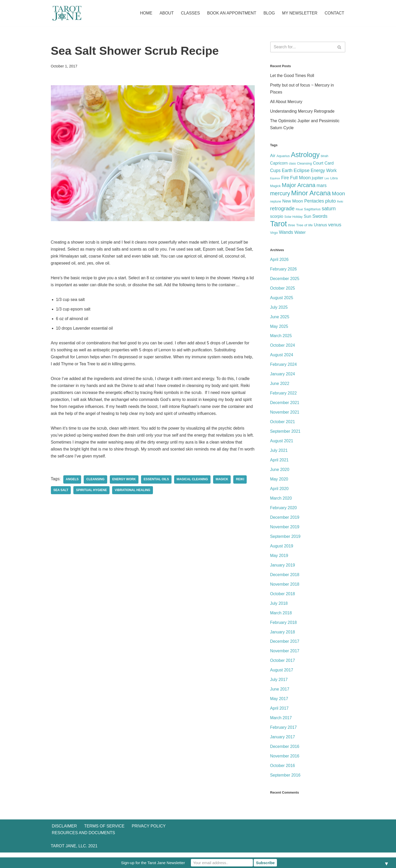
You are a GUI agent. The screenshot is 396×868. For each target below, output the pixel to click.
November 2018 (285, 588)
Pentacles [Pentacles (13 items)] (314, 202)
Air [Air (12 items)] (273, 156)
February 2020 (284, 511)
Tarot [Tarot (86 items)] (279, 225)
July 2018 (279, 607)
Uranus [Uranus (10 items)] (320, 226)
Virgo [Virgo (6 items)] (274, 234)
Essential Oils (157, 481)
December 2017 (285, 645)
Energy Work (124, 481)
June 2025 (280, 319)
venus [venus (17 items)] (335, 226)
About (166, 13)
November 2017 (285, 655)
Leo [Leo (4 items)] (327, 179)
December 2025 (285, 280)
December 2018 (285, 578)
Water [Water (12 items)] (300, 234)
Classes (190, 13)
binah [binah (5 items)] (325, 157)
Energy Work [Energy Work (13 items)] (324, 171)
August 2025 (282, 300)
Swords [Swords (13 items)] (320, 218)
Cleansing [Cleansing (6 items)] (304, 164)
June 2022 (280, 386)
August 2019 (282, 549)
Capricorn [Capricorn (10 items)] (279, 164)
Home (145, 13)
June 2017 (280, 693)
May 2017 (279, 703)
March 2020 (281, 501)
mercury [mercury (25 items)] (280, 194)
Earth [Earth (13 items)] (287, 171)
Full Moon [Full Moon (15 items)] (300, 179)
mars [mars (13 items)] (321, 187)
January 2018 (283, 636)
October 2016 (283, 770)
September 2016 (285, 780)
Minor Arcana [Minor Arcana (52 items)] (311, 194)
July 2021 (279, 453)
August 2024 (282, 357)
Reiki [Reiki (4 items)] (340, 202)
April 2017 (279, 713)
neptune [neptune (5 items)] (276, 202)
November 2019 (285, 530)
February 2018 (284, 626)
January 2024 (283, 377)
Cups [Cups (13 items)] (275, 171)
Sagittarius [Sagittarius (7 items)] (312, 210)
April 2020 (279, 492)
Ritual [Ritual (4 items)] (299, 210)
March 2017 (281, 722)
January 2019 (283, 568)
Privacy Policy (149, 842)
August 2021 (282, 444)
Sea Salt (61, 491)
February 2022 (284, 396)
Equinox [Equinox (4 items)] (275, 179)
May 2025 (279, 328)
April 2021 (279, 463)
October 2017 (283, 665)
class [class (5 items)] (292, 164)
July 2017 (279, 684)
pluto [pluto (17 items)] (331, 202)
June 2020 (280, 472)
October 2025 (283, 290)
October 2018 (283, 597)
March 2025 (281, 338)
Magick (223, 481)
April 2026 (279, 261)
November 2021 (285, 415)
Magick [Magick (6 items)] (275, 187)
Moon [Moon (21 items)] (339, 194)
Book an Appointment (231, 13)
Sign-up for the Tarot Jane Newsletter (153, 863)
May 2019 (279, 559)
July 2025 (279, 309)
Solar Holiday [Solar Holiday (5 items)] (294, 218)
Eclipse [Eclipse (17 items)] (302, 171)
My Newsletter (300, 13)
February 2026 (284, 271)
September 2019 (285, 540)
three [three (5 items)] (292, 227)
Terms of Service (104, 842)
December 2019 (285, 520)
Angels (72, 481)
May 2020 (279, 482)
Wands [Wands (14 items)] (286, 234)
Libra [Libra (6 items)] (334, 179)
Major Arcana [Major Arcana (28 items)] (299, 186)
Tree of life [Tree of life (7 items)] (305, 227)
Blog (269, 13)
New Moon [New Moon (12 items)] (293, 202)
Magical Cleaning (193, 481)
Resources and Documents (84, 848)
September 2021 (285, 434)
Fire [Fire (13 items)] (285, 179)
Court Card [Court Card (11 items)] (323, 164)
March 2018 (281, 617)
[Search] (302, 47)
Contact (334, 13)
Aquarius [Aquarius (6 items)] (283, 156)
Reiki (241, 481)
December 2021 (285, 405)
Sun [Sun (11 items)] (308, 218)
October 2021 (283, 425)
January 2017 (283, 742)
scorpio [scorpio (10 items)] (277, 218)
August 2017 (282, 674)
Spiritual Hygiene (92, 491)
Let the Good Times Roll (292, 76)
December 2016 (285, 751)
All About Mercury (286, 102)
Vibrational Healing (133, 491)
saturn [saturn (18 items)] (329, 210)
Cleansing (96, 481)
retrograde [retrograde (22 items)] (282, 209)
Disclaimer (65, 842)
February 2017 (284, 732)
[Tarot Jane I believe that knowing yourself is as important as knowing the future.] (66, 13)
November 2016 (285, 761)
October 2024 (283, 348)
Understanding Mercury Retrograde (303, 112)
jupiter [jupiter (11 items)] (318, 179)
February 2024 (284, 367)
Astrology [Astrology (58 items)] (305, 155)
